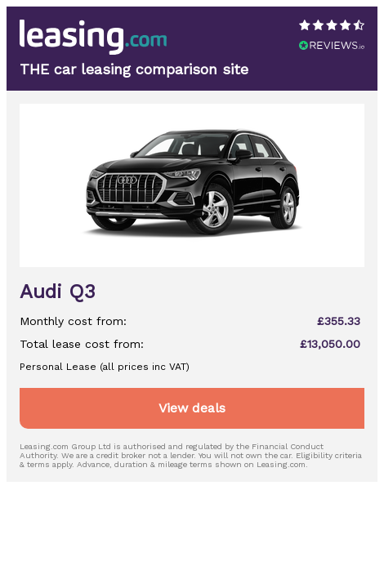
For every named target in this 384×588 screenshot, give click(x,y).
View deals (192, 408)
